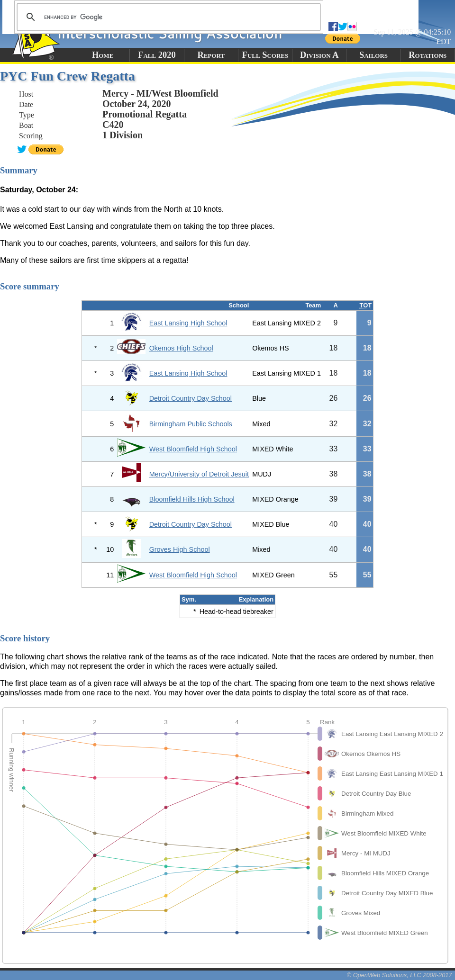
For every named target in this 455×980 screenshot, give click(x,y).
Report (211, 55)
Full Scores (265, 55)
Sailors (373, 55)
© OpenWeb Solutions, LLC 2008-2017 (400, 975)
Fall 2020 (157, 55)
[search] (167, 17)
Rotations (428, 55)
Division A (319, 55)
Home (103, 55)
